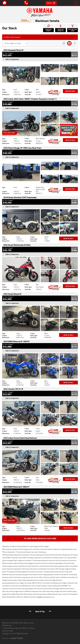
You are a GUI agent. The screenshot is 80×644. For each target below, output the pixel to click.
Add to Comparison (12, 59)
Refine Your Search (12, 37)
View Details (70, 91)
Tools (51, 3)
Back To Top (40, 611)
